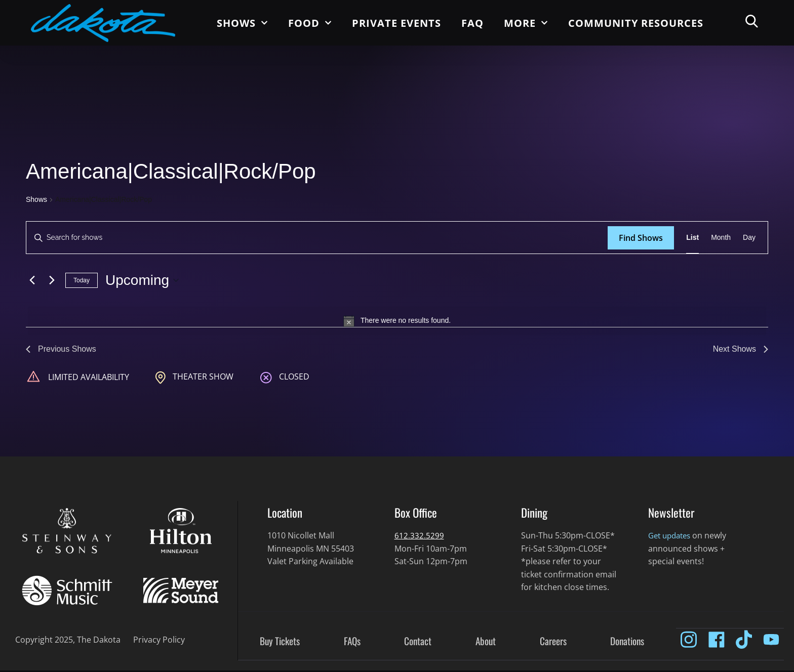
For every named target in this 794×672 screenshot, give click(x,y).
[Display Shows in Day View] (749, 238)
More (526, 23)
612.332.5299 (419, 537)
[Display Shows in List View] (692, 238)
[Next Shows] (52, 280)
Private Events (396, 23)
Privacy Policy (159, 641)
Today (82, 280)
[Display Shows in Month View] (721, 238)
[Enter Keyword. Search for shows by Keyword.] (317, 238)
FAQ (472, 23)
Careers (553, 643)
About (486, 643)
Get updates (672, 537)
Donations (627, 643)
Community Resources (636, 23)
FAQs (352, 643)
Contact (418, 643)
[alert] (397, 321)
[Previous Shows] (32, 280)
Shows (242, 23)
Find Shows (641, 238)
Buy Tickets (280, 643)
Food (310, 23)
